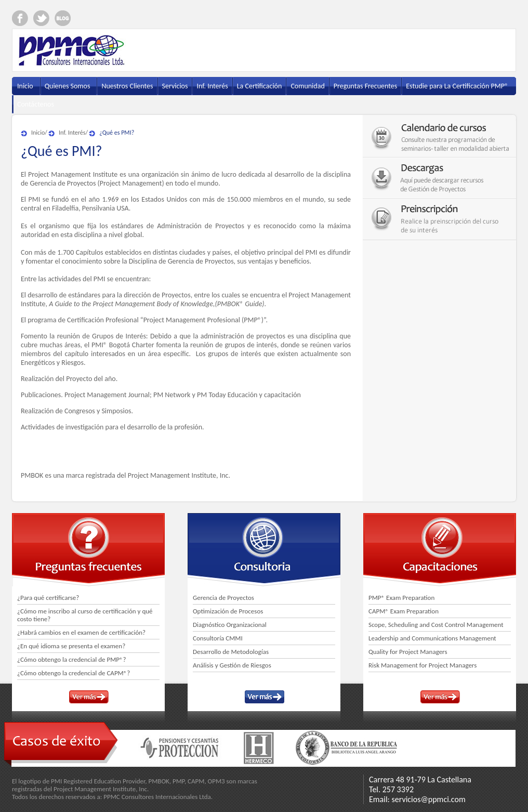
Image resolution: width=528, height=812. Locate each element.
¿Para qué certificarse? (48, 598)
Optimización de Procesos (228, 611)
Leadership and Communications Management (432, 638)
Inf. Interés (72, 133)
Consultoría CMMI (218, 638)
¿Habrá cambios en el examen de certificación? (81, 632)
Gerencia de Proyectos (223, 598)
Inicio (38, 133)
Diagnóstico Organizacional (230, 625)
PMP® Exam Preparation (401, 598)
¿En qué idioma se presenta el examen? (71, 646)
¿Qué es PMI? (117, 133)
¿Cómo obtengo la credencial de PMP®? (72, 659)
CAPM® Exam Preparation (404, 611)
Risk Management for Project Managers (423, 665)
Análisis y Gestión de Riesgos (232, 665)
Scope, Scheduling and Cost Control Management (436, 625)
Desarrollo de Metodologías (231, 652)
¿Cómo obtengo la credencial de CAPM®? (74, 673)
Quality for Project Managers (408, 652)
